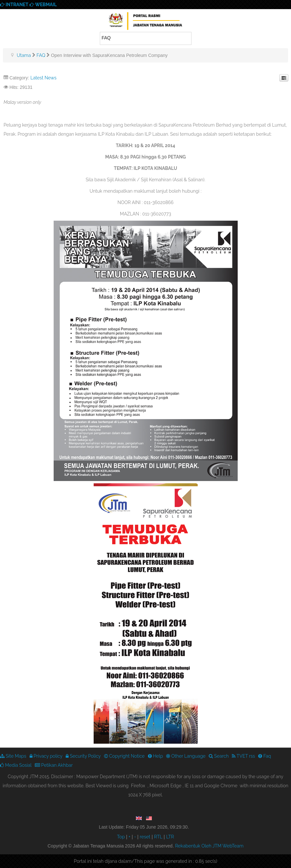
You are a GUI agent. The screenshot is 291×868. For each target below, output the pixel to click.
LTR (170, 837)
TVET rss (243, 756)
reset (145, 837)
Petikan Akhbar (54, 765)
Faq (265, 756)
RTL (158, 837)
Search (219, 756)
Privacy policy (46, 756)
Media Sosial (16, 765)
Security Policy (83, 756)
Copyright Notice (124, 756)
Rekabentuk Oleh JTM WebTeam (209, 846)
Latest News (43, 78)
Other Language (186, 756)
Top (121, 837)
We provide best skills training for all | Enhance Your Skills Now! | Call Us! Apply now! (146, 22)
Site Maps (13, 756)
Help (155, 756)
